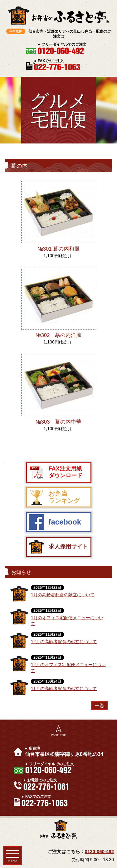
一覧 (100, 706)
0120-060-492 (99, 851)
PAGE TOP (58, 735)
